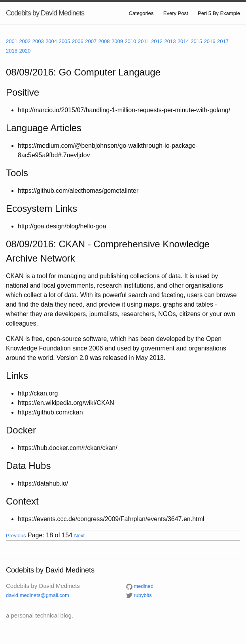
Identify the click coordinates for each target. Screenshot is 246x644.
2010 (130, 41)
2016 (210, 41)
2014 (183, 41)
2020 (25, 51)
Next (79, 536)
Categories (141, 13)
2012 (157, 41)
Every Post (176, 13)
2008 (104, 41)
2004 (51, 41)
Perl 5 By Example (219, 13)
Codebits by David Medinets (45, 13)
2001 (12, 41)
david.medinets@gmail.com (38, 595)
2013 (170, 41)
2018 (12, 51)
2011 (144, 41)
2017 (223, 41)
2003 (38, 41)
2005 (65, 41)
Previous (16, 536)
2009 (117, 41)
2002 (25, 41)
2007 (91, 41)
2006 (78, 41)
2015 (196, 41)
